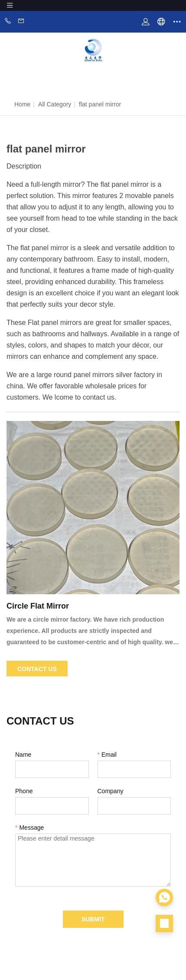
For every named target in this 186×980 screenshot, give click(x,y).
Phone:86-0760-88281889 (8, 22)
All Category (55, 104)
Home (22, 104)
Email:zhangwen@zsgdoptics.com (21, 22)
